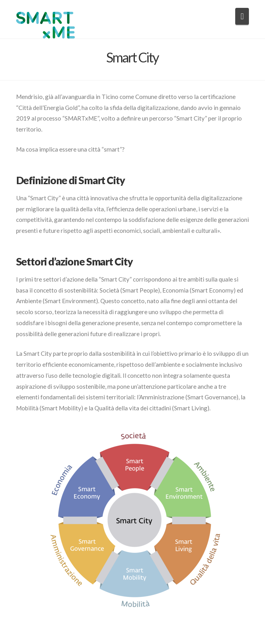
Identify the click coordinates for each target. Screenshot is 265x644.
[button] (242, 16)
